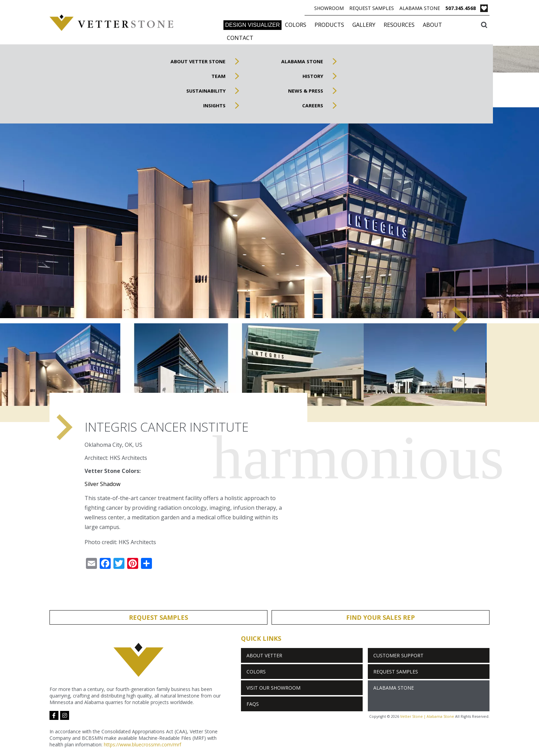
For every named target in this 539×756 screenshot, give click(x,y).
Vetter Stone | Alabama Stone (427, 716)
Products (329, 25)
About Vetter (264, 655)
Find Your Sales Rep (381, 617)
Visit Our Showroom (273, 688)
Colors (296, 25)
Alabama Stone (420, 8)
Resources (399, 25)
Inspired (468, 92)
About (432, 25)
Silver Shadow (102, 484)
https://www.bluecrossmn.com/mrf (142, 744)
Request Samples (372, 8)
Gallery (364, 25)
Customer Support (398, 655)
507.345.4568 (461, 8)
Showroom (329, 8)
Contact (240, 38)
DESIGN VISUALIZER (252, 25)
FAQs (253, 704)
